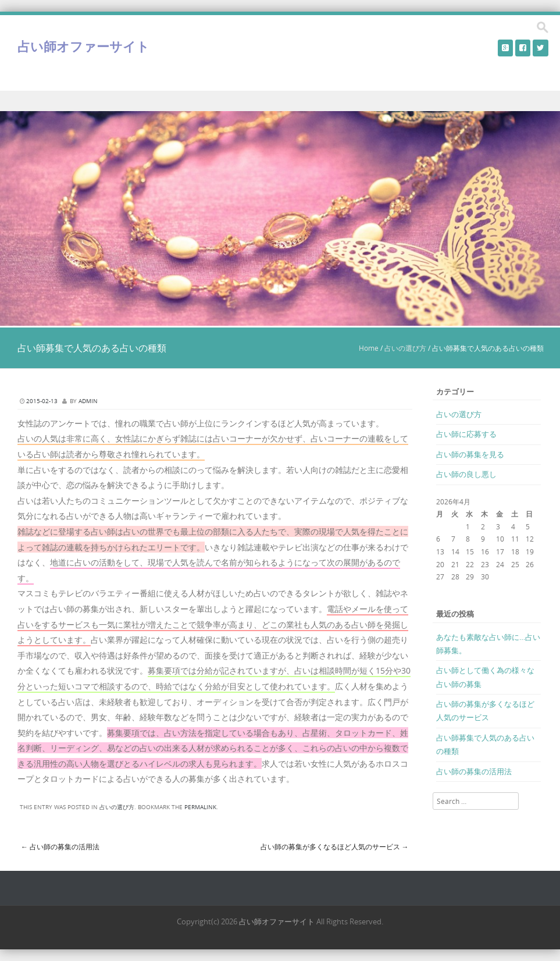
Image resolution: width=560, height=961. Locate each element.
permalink (200, 807)
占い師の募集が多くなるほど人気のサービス (335, 846)
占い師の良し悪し (466, 474)
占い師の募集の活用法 (60, 846)
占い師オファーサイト (83, 46)
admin (88, 401)
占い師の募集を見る (470, 454)
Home (369, 348)
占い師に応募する (466, 434)
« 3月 (444, 589)
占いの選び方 (405, 348)
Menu (280, 101)
